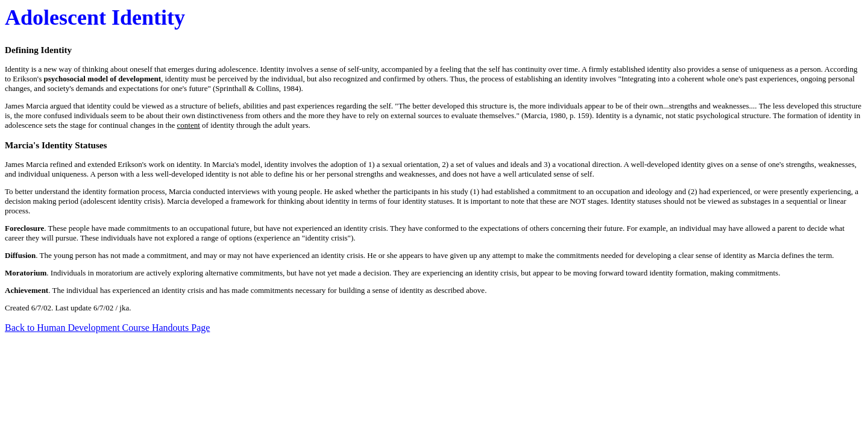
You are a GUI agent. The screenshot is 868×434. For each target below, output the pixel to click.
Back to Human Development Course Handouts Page (107, 328)
